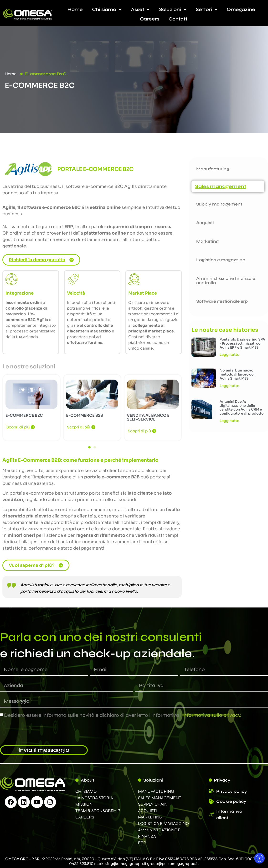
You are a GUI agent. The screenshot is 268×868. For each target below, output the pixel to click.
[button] (89, 447)
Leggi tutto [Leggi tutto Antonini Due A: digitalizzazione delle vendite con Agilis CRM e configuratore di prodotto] (229, 421)
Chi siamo (107, 10)
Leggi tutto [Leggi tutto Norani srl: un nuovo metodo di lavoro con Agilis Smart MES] (229, 386)
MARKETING (150, 817)
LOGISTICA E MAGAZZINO (163, 823)
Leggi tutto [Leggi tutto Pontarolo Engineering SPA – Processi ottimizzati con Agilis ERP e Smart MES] (229, 354)
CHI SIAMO (86, 791)
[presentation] (36, 732)
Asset (140, 10)
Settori (207, 10)
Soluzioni (173, 10)
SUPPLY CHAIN (153, 804)
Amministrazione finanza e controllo (226, 281)
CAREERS (85, 817)
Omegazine (241, 9)
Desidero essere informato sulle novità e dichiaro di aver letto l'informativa (123, 715)
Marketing (207, 241)
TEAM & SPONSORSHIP (98, 811)
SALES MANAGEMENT (160, 798)
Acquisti (205, 223)
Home (75, 9)
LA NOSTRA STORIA (94, 798)
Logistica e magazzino (221, 260)
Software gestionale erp (222, 301)
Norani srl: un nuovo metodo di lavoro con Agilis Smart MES (238, 374)
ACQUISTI (147, 811)
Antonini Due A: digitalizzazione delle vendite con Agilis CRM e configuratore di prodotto (242, 407)
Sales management (221, 186)
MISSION (84, 804)
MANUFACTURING (156, 791)
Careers (150, 19)
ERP (142, 843)
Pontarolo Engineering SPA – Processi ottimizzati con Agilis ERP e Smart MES (242, 343)
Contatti (179, 19)
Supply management (219, 204)
